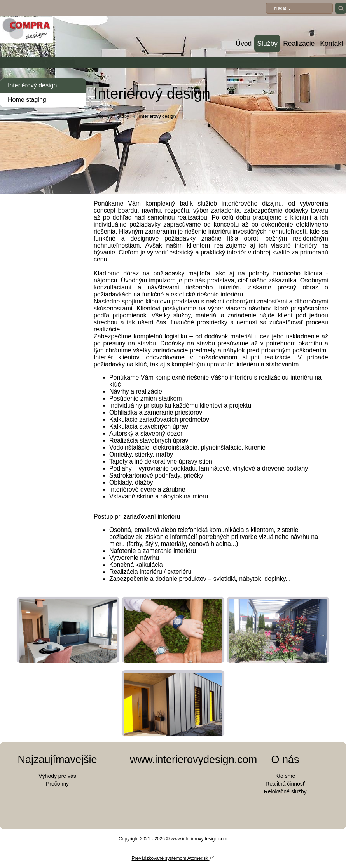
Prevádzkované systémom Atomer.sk (173, 858)
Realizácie (299, 44)
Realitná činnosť (285, 784)
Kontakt (332, 44)
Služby (267, 44)
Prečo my (57, 784)
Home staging (27, 100)
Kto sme (285, 776)
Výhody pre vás (57, 776)
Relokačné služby (285, 791)
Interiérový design (32, 85)
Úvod (244, 44)
